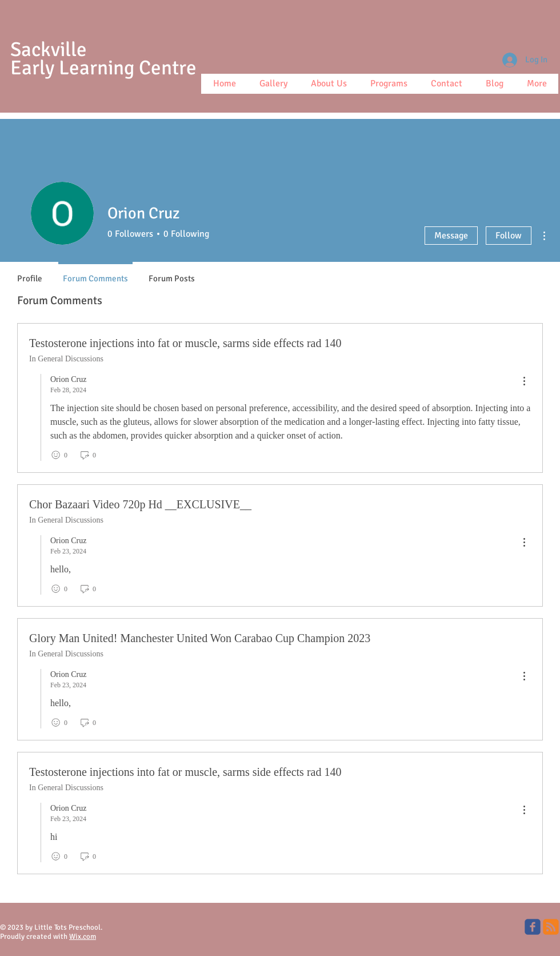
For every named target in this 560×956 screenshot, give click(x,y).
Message (451, 236)
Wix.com (83, 937)
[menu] (524, 382)
